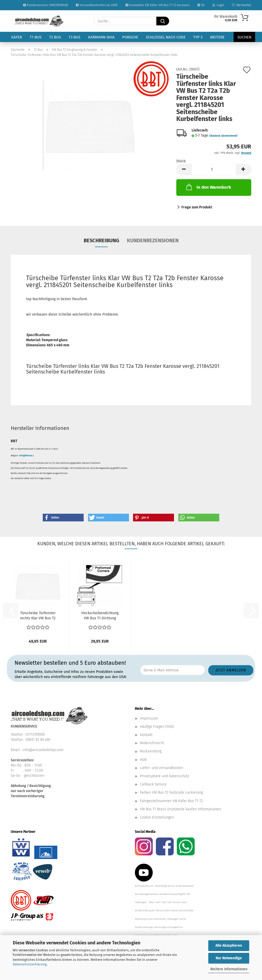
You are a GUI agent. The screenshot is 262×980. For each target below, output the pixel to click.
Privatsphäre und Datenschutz (165, 776)
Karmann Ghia (101, 37)
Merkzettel (242, 5)
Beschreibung (101, 240)
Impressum (149, 718)
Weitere (217, 37)
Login (218, 5)
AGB (143, 760)
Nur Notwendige (229, 958)
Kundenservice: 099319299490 (46, 5)
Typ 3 (198, 37)
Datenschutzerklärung (30, 964)
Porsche (130, 37)
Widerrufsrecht (152, 743)
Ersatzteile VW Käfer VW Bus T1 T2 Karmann (157, 5)
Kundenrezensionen (153, 240)
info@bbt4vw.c (26, 456)
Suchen (244, 37)
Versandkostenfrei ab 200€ (97, 5)
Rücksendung (151, 751)
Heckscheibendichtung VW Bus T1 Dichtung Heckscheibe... (100, 616)
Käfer (17, 37)
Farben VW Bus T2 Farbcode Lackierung (171, 792)
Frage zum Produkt (197, 207)
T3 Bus (74, 37)
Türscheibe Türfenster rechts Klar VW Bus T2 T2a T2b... (38, 616)
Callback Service (153, 784)
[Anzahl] (214, 170)
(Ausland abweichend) (223, 136)
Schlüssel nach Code (166, 37)
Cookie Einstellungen (157, 817)
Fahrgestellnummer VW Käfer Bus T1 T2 (171, 801)
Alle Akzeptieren (229, 946)
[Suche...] (163, 21)
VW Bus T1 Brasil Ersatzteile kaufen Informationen (181, 809)
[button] (184, 170)
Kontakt (146, 735)
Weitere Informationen (229, 969)
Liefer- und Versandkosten (162, 768)
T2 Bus (55, 37)
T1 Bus (36, 37)
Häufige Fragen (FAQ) (157, 727)
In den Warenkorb (208, 187)
